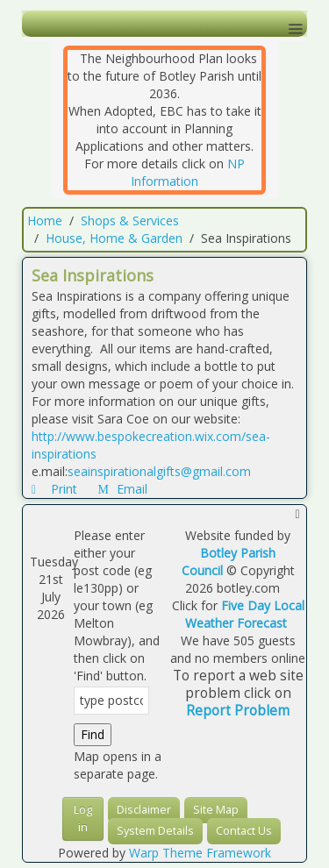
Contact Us (244, 831)
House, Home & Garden (114, 238)
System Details (155, 831)
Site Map (216, 810)
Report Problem (238, 711)
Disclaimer (144, 810)
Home (45, 221)
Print (56, 489)
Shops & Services (130, 221)
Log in (83, 818)
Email (123, 489)
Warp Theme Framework (200, 853)
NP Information (188, 172)
